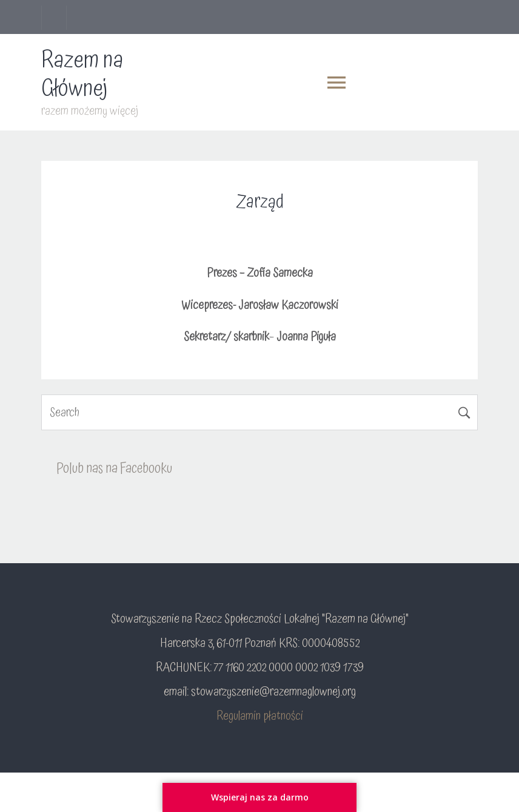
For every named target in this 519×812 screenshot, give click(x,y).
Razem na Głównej (82, 75)
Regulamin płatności (260, 716)
